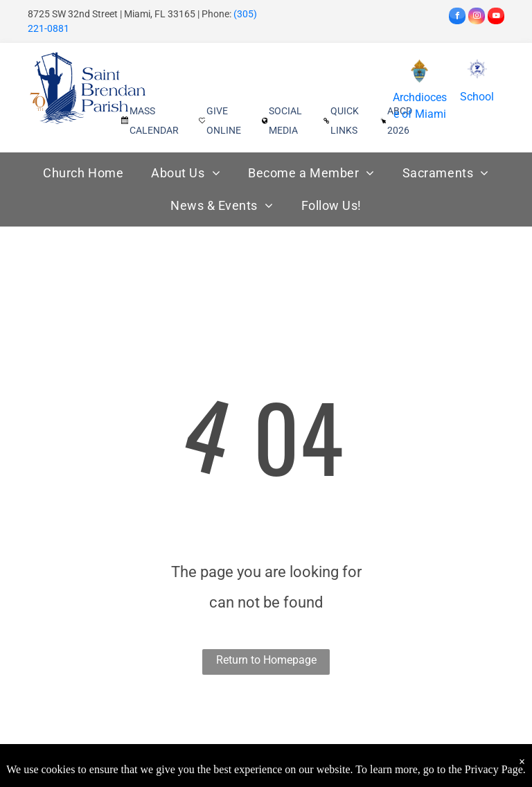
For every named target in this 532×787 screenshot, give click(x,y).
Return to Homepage (266, 660)
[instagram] (477, 18)
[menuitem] (83, 173)
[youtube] (496, 18)
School (477, 97)
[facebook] (457, 18)
